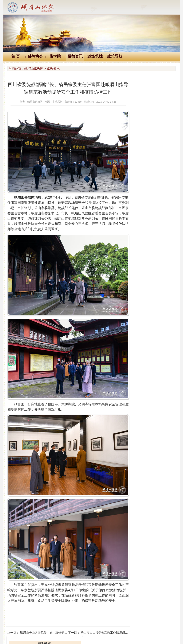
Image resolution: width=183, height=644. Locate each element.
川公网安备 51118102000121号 (37, 635)
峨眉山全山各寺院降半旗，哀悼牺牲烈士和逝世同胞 (54, 603)
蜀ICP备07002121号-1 (154, 635)
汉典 (91, 615)
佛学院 (55, 56)
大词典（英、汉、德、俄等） (123, 615)
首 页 (16, 56)
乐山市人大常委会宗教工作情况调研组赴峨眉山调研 (109, 603)
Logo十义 (26, 615)
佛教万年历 (49, 615)
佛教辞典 (72, 615)
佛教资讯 (75, 56)
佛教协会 (35, 56)
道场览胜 (95, 56)
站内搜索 (158, 615)
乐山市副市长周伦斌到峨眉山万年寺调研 (156, 169)
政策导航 (115, 56)
